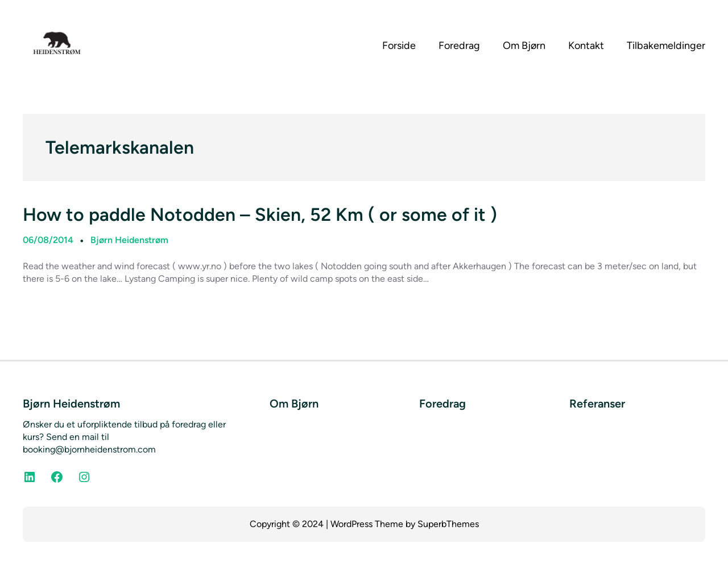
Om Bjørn (294, 404)
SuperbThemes (448, 524)
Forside (399, 46)
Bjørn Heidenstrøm (129, 240)
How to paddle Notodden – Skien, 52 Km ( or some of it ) (260, 215)
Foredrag (442, 404)
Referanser (597, 404)
